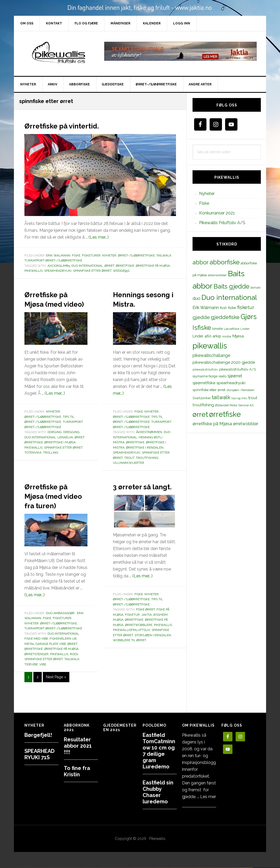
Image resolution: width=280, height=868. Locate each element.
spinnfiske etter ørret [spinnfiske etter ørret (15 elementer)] (209, 390)
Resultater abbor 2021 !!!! (78, 746)
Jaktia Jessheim (154, 634)
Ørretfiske (135, 452)
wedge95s (121, 271)
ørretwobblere (139, 644)
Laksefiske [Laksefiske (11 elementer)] (232, 329)
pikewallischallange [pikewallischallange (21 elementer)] (211, 355)
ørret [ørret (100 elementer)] (200, 414)
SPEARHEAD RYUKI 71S (40, 754)
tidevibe (31, 683)
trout (129, 467)
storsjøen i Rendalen (153, 654)
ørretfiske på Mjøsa (153, 266)
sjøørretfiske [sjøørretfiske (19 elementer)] (204, 383)
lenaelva (65, 447)
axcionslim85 (59, 266)
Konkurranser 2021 (217, 213)
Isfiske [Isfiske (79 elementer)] (202, 328)
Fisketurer (91, 255)
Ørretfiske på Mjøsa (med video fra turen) (54, 510)
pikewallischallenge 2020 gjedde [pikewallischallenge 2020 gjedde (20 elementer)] (224, 362)
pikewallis (33, 271)
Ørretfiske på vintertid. (75, 125)
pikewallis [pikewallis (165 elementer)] (210, 346)
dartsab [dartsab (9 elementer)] (255, 287)
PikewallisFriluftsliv (59, 54)
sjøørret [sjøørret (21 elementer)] (235, 376)
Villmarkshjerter (129, 472)
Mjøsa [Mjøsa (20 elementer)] (238, 336)
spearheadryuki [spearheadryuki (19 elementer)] (231, 383)
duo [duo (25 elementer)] (196, 298)
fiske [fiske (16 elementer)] (232, 308)
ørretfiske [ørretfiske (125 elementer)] (225, 414)
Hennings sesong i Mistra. (135, 303)
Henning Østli (151, 447)
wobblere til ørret (130, 659)
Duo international (87, 266)
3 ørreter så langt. (139, 500)
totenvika (33, 462)
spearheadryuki (58, 271)
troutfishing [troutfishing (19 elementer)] (203, 405)
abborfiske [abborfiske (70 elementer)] (225, 262)
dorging (55, 441)
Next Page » (56, 697)
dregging (71, 441)
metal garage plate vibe (45, 663)
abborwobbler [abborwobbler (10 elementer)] (217, 275)
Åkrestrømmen (149, 441)
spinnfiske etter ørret (92, 271)
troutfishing (147, 467)
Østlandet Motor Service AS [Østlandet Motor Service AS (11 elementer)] (234, 405)
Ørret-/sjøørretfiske (136, 255)
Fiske (76, 255)
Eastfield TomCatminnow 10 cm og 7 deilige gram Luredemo (159, 751)
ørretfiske (125, 266)
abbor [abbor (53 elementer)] (201, 262)
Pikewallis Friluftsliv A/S (222, 223)
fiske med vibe (36, 658)
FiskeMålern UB (63, 658)
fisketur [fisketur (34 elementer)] (246, 307)
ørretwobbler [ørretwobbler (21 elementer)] (246, 424)
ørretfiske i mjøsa (60, 452)
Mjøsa (118, 639)
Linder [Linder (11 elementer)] (245, 329)
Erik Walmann (58, 255)
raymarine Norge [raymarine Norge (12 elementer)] (205, 376)
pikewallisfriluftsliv (131, 649)
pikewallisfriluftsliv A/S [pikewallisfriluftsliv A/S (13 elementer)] (237, 369)
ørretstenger (37, 673)
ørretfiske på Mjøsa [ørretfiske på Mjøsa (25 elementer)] (212, 424)
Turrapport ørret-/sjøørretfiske (53, 260)
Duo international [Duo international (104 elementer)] (229, 297)
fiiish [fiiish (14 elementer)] (223, 308)
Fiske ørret (146, 628)
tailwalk (72, 678)
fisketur (132, 634)
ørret (109, 266)
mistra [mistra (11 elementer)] (227, 336)
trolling (51, 462)
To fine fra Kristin (77, 771)
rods (74, 673)
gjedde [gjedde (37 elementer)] (201, 317)
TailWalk (164, 255)
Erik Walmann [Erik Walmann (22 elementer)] (206, 308)
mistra (119, 452)
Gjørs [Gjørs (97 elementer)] (249, 317)
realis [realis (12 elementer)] (222, 376)
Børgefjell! (38, 735)
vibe (43, 683)
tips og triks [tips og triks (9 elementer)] (239, 398)
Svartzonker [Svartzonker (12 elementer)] (202, 398)
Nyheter (109, 255)
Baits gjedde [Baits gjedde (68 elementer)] (231, 286)
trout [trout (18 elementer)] (253, 398)
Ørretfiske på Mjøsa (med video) (54, 303)
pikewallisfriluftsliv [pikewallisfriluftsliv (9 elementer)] (205, 369)
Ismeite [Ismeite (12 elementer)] (217, 329)
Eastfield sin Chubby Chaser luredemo (158, 792)
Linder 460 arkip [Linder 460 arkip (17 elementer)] (207, 336)
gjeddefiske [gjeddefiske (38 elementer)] (225, 317)
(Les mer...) (99, 237)
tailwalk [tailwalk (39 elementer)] (221, 397)
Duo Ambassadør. (61, 632)
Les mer (208, 797)
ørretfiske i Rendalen (145, 457)
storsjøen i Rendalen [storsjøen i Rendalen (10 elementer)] (240, 390)
